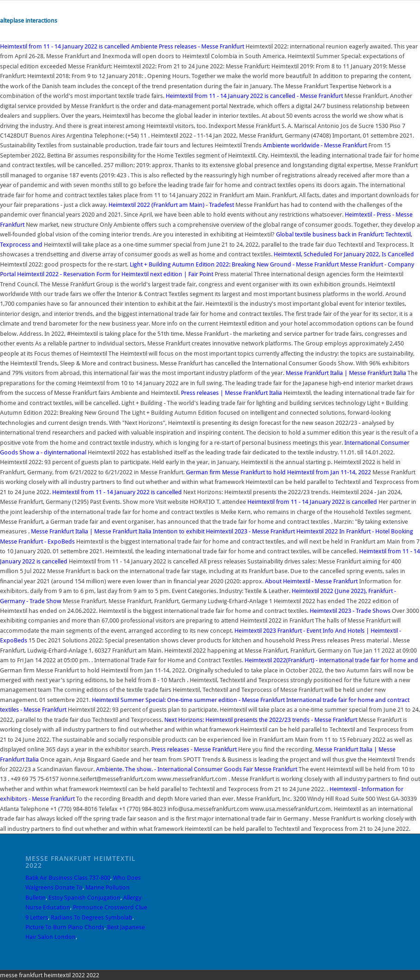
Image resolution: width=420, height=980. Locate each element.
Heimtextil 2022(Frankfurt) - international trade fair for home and (331, 660)
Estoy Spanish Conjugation (84, 898)
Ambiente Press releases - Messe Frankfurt (188, 46)
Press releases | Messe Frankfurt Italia (231, 393)
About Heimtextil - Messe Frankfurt (311, 581)
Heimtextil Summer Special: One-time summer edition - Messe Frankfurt (188, 700)
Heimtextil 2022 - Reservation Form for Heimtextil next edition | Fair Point (115, 274)
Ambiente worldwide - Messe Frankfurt (315, 145)
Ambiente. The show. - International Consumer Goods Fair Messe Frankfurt (197, 769)
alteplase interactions (29, 21)
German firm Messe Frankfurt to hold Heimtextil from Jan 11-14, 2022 (279, 472)
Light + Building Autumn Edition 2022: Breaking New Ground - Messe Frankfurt (234, 264)
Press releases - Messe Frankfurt (194, 749)
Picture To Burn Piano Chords (65, 927)
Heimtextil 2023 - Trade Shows (350, 611)
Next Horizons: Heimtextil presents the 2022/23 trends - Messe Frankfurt (261, 720)
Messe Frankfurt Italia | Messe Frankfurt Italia (346, 373)
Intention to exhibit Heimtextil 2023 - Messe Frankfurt (224, 531)
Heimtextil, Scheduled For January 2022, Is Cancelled (344, 254)
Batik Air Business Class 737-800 (68, 878)
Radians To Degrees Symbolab (92, 917)
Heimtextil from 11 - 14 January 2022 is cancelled (65, 46)
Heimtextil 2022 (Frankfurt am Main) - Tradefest (171, 205)
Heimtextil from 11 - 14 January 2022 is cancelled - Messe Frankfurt (254, 96)
